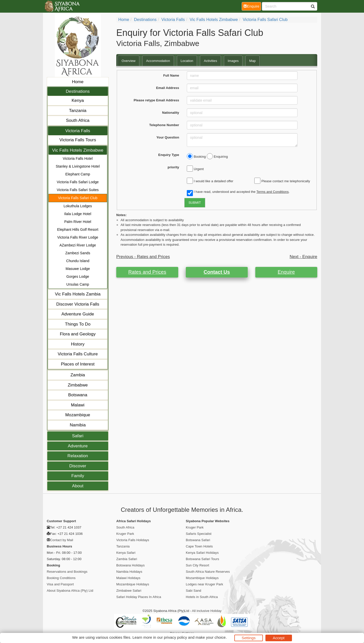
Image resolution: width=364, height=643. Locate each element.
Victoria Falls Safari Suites (78, 190)
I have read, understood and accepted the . (238, 192)
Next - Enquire (303, 257)
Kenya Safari (126, 553)
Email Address (168, 88)
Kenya (78, 100)
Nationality (171, 113)
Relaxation (78, 456)
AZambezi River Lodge (78, 245)
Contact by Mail (62, 540)
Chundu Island (78, 261)
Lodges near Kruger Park (204, 584)
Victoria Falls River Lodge (78, 237)
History (78, 344)
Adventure (78, 446)
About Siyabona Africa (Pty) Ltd (70, 591)
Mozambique (78, 415)
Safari (78, 436)
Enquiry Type (169, 155)
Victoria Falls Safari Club (78, 198)
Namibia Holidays (129, 572)
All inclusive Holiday (207, 611)
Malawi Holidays (128, 578)
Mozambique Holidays (133, 584)
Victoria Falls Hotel (78, 158)
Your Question (168, 137)
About (78, 486)
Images (233, 61)
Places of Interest (78, 364)
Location (187, 61)
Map (253, 61)
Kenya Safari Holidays (202, 553)
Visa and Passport (60, 584)
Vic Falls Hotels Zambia (78, 294)
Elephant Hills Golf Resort (78, 229)
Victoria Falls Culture (78, 354)
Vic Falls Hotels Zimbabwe (78, 150)
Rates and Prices (147, 272)
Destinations (78, 91)
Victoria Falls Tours (78, 140)
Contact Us (217, 272)
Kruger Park (125, 534)
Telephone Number (164, 125)
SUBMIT (195, 203)
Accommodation (158, 61)
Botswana (78, 395)
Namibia (78, 425)
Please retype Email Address (156, 100)
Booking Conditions (61, 578)
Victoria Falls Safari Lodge (78, 182)
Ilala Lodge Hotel (78, 214)
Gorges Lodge (78, 277)
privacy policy (175, 637)
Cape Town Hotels (199, 546)
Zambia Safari (127, 559)
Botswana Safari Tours (202, 559)
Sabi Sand (194, 591)
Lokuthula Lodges (78, 206)
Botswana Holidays (130, 565)
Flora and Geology (78, 334)
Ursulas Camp (78, 284)
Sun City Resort (198, 565)
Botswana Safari (198, 540)
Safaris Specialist (199, 534)
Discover (78, 466)
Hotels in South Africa (202, 597)
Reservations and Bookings (67, 572)
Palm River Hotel (78, 222)
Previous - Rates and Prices (143, 257)
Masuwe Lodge (78, 269)
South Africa (78, 120)
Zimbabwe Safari (129, 591)
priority (173, 167)
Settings (249, 638)
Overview (129, 61)
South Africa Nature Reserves (208, 572)
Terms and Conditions (272, 192)
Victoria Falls (78, 131)
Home (78, 82)
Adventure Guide (78, 314)
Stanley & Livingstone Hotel (78, 166)
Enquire (286, 272)
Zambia (78, 375)
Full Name (171, 75)
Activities (210, 61)
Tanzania (78, 111)
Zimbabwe (78, 385)
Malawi (78, 405)
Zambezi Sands (78, 253)
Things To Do (78, 324)
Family (78, 476)
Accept (279, 638)
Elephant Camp (78, 174)
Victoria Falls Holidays (133, 540)
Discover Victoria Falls (78, 304)
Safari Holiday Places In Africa (139, 597)
